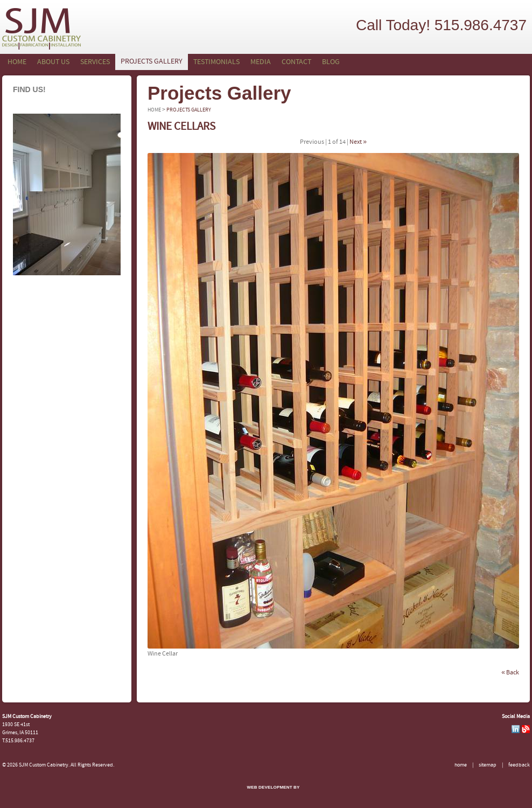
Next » (358, 142)
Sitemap (488, 765)
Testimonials (216, 62)
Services (95, 62)
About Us (53, 62)
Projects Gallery (152, 62)
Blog (331, 62)
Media (261, 62)
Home (17, 62)
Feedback (519, 765)
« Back (510, 673)
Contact (296, 62)
